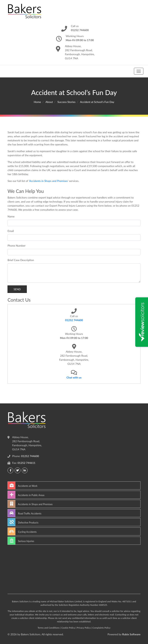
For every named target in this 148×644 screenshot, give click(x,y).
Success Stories (66, 102)
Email (11, 231)
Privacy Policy (84, 628)
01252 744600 (74, 320)
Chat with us (74, 377)
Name (11, 216)
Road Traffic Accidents (25, 513)
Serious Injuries (21, 541)
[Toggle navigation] (139, 71)
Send (17, 289)
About (49, 102)
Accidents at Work (23, 485)
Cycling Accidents (22, 531)
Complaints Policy (101, 628)
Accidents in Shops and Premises (48, 181)
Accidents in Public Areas (26, 495)
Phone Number (16, 246)
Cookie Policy (68, 628)
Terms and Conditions (49, 628)
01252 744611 (26, 463)
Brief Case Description (21, 260)
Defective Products (23, 522)
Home (37, 102)
